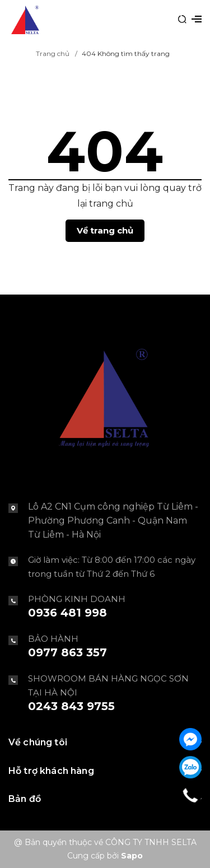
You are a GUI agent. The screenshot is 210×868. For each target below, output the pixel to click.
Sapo (132, 856)
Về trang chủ (105, 230)
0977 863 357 (67, 652)
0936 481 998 (67, 613)
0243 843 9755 (71, 706)
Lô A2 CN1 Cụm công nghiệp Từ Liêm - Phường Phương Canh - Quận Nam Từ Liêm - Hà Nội (113, 521)
